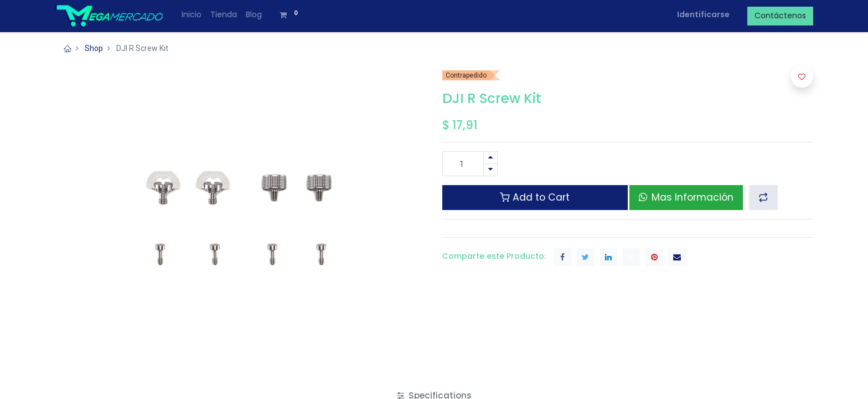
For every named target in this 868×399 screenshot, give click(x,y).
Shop (94, 48)
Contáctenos (780, 16)
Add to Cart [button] (535, 197)
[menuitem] (192, 15)
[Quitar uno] (490, 170)
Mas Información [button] (686, 197)
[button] (763, 197)
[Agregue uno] (490, 158)
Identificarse (703, 14)
